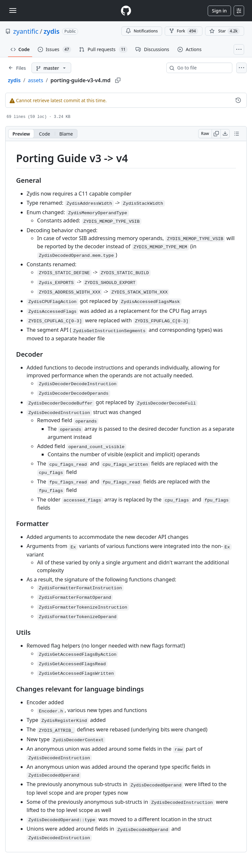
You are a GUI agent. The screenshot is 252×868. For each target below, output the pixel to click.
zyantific (26, 31)
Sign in (219, 11)
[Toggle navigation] (13, 10)
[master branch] (51, 68)
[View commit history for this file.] (238, 100)
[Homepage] (126, 11)
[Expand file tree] (17, 68)
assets (36, 80)
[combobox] (202, 68)
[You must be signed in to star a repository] (225, 31)
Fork (184, 31)
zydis (52, 31)
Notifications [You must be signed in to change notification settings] (142, 31)
